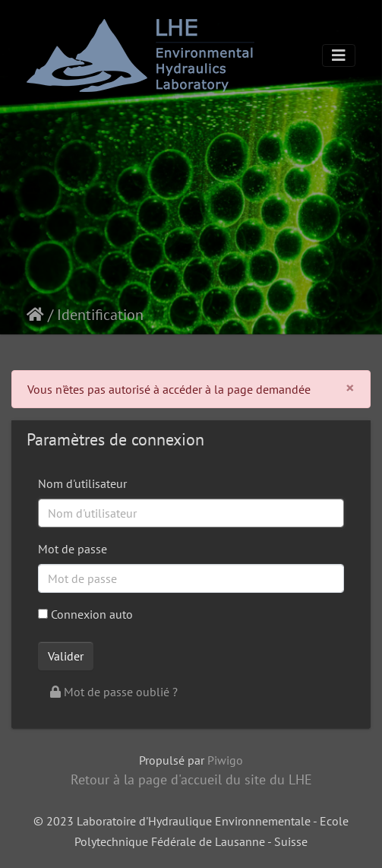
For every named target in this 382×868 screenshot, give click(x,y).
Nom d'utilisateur (82, 483)
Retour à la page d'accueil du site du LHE (191, 779)
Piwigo (225, 760)
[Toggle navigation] (339, 55)
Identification (100, 315)
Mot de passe (73, 549)
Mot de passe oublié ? (114, 692)
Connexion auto (85, 614)
